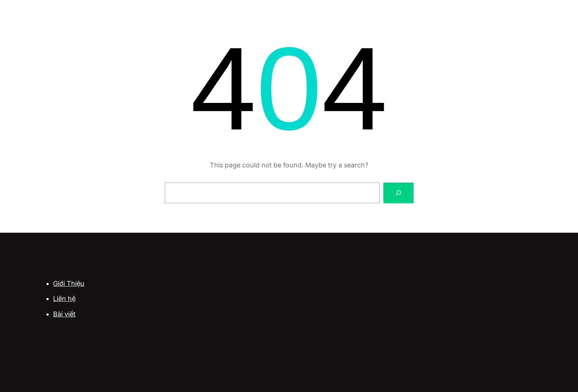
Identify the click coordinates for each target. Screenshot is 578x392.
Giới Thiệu (69, 283)
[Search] (398, 193)
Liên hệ (64, 299)
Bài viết (64, 314)
